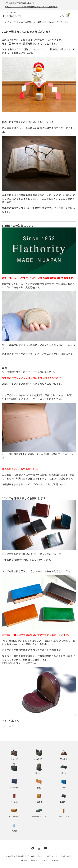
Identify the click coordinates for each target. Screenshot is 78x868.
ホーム (7, 22)
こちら (31, 663)
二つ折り (64, 788)
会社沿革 (34, 860)
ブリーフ (14, 759)
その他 (14, 831)
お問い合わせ (52, 856)
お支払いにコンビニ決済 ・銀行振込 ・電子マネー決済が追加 (31, 7)
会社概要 (24, 860)
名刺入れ (64, 802)
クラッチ (14, 788)
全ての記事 (26, 22)
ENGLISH (54, 860)
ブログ (16, 22)
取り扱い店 (65, 856)
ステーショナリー (39, 816)
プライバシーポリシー (35, 856)
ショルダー (39, 759)
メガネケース (14, 816)
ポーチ (64, 773)
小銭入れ (39, 802)
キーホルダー (64, 816)
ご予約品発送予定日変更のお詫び (19, 3)
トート (14, 773)
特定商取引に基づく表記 (15, 856)
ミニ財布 (14, 802)
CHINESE (44, 860)
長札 (39, 788)
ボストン (64, 759)
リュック (39, 773)
